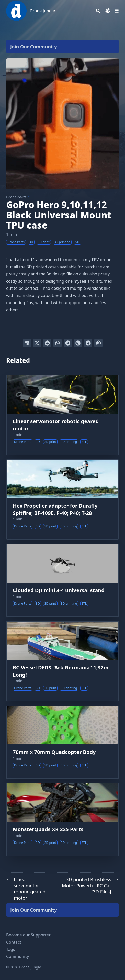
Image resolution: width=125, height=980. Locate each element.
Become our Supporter (28, 935)
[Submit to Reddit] (47, 343)
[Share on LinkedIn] (27, 343)
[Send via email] (98, 343)
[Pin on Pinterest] (78, 343)
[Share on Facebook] (88, 343)
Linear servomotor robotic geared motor (56, 425)
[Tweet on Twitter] (37, 343)
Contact (14, 942)
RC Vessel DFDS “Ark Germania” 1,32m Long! (61, 671)
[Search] (98, 11)
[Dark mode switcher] (108, 11)
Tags (11, 949)
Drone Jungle (42, 11)
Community (18, 956)
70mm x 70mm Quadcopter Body (54, 752)
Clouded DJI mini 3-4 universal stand (59, 590)
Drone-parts (16, 197)
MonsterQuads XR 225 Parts (48, 829)
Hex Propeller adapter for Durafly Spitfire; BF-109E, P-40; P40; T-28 (55, 509)
